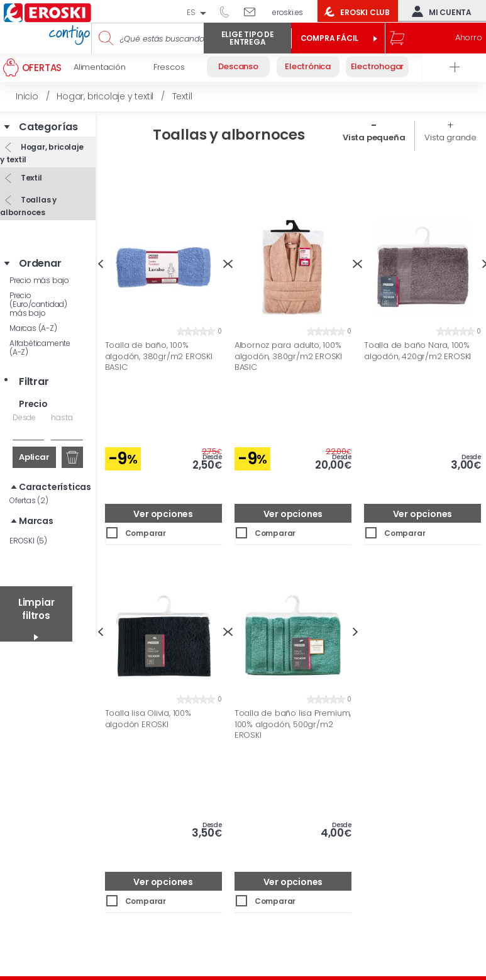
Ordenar (40, 264)
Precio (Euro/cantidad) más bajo (38, 304)
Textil (30, 178)
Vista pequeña (374, 137)
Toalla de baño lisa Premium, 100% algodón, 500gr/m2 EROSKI (293, 724)
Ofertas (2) (29, 500)
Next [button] (356, 632)
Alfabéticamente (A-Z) (40, 348)
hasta (62, 417)
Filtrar (34, 382)
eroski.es (288, 12)
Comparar (146, 533)
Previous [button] (100, 264)
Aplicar (34, 457)
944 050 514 (229, 11)
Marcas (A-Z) (33, 328)
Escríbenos (254, 11)
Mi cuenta (439, 11)
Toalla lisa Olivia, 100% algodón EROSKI (148, 719)
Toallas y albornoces (28, 206)
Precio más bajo (39, 280)
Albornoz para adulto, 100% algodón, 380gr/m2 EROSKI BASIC (288, 356)
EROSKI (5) (28, 541)
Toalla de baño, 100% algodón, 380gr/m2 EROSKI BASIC (159, 356)
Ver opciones (163, 514)
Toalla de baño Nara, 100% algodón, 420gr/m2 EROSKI (417, 351)
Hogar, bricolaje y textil (42, 153)
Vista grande (450, 137)
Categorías (48, 127)
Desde (24, 417)
